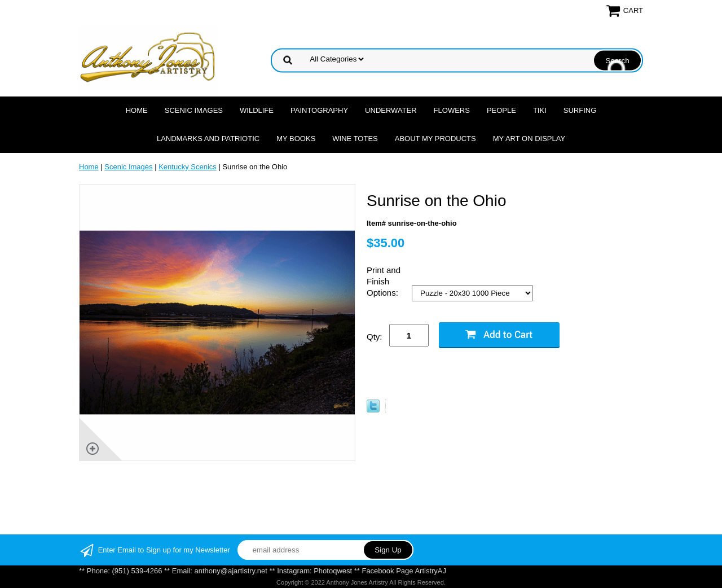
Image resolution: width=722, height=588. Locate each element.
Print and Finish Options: (384, 281)
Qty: (375, 337)
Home (137, 110)
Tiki (540, 110)
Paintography (319, 110)
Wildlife (257, 110)
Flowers (452, 110)
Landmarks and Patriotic (208, 139)
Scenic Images (194, 110)
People (501, 110)
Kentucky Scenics (188, 167)
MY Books (296, 139)
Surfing (580, 110)
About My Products (435, 139)
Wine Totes (355, 139)
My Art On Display (529, 139)
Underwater (391, 110)
